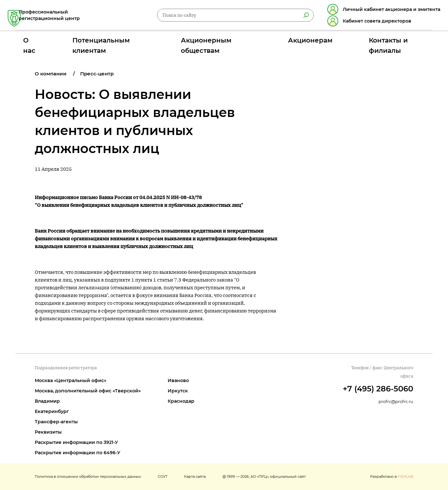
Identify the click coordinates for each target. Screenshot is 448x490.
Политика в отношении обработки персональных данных (88, 476)
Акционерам (290, 43)
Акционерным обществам (222, 43)
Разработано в (392, 476)
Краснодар (181, 401)
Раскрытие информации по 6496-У (78, 453)
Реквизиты (48, 432)
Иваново (178, 380)
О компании (51, 74)
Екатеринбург (52, 411)
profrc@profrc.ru (396, 401)
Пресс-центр (97, 74)
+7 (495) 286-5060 (378, 389)
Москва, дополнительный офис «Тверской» (88, 391)
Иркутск (178, 391)
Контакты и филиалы (353, 43)
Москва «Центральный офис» (70, 380)
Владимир (47, 401)
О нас (76, 43)
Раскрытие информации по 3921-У (76, 442)
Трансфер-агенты (56, 422)
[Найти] (298, 16)
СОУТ (163, 476)
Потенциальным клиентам (136, 43)
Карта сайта (195, 476)
